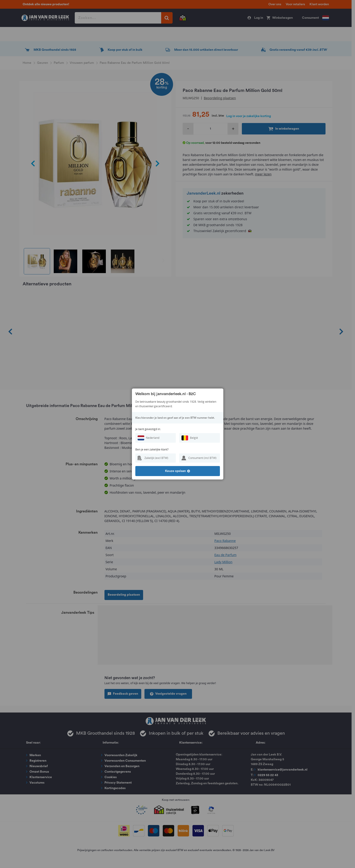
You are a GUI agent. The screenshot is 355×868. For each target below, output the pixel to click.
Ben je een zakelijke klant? (152, 449)
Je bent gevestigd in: (148, 429)
